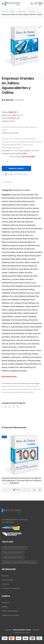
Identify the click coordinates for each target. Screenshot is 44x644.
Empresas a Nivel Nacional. (37, 78)
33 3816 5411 (8, 522)
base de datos (15, 201)
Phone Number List (33, 364)
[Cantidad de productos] (8, 162)
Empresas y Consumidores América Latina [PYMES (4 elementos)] (19, 562)
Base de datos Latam (22, 630)
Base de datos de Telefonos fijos (26, 245)
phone (38, 357)
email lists (15, 337)
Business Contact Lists (25, 283)
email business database (22, 330)
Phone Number (34, 361)
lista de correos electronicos (14, 344)
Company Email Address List (26, 303)
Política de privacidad (10, 611)
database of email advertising (15, 320)
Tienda (12, 11)
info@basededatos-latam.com (16, 520)
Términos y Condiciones (11, 588)
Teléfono (6, 371)
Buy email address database (22, 296)
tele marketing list (28, 367)
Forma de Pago (7, 580)
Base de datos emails (26, 256)
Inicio (4, 11)
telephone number (19, 371)
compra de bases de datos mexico (23, 310)
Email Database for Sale (21, 333)
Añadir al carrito (16, 168)
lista (13, 340)
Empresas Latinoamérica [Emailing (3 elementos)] (13, 553)
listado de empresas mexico (23, 350)
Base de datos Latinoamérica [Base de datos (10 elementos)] (15, 548)
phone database (9, 361)
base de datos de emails (12, 212)
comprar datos (21, 317)
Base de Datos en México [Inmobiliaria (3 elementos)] (13, 557)
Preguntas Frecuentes (10, 615)
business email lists (10, 289)
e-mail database (16, 327)
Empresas (22, 11)
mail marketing (24, 354)
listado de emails (9, 347)
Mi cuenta (5, 603)
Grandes (32, 11)
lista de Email (33, 344)
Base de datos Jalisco (21, 262)
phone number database (12, 364)
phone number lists (10, 367)
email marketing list (29, 337)
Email (26, 327)
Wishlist (5, 607)
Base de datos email (20, 252)
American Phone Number (23, 195)
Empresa (5, 576)
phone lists (22, 361)
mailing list (16, 357)
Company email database (13, 306)
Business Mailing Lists (21, 293)
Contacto (5, 584)
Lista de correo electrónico (28, 340)
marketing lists (28, 357)
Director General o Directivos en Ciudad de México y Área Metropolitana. (41, 78)
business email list (32, 286)
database (32, 317)
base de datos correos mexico (26, 208)
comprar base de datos (12, 313)
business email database (13, 286)
